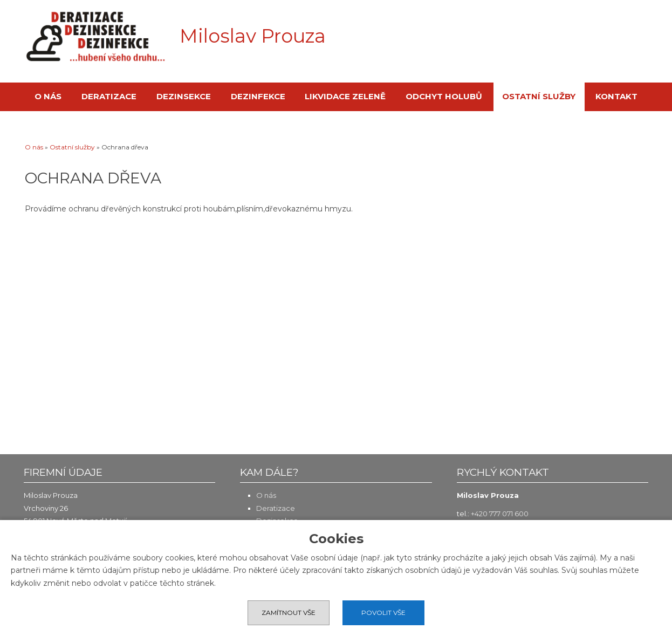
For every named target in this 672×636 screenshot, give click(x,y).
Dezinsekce (184, 97)
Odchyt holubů (444, 97)
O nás (48, 97)
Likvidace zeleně (345, 97)
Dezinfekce (258, 97)
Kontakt (616, 97)
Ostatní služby (539, 97)
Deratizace (109, 97)
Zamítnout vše (289, 613)
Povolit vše (383, 613)
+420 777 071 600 (500, 514)
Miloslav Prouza (253, 36)
